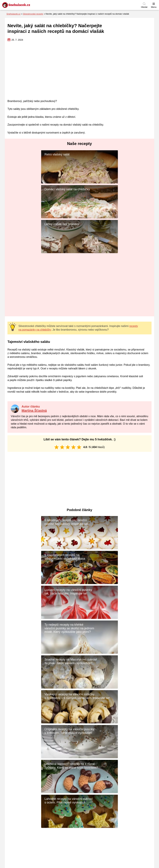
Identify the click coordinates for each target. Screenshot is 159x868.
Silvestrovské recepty (33, 14)
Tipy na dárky (40, 838)
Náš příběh (118, 813)
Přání (40, 834)
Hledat (144, 7)
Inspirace (40, 829)
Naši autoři (118, 808)
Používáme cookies (118, 804)
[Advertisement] (79, 71)
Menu (154, 7)
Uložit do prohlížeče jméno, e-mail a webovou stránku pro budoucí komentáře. (54, 775)
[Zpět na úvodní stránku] (24, 5)
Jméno (14, 761)
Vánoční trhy (40, 852)
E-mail (86, 761)
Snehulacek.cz (14, 14)
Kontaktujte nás (118, 799)
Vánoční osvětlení (40, 848)
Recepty (40, 843)
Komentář (16, 732)
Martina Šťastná (34, 376)
